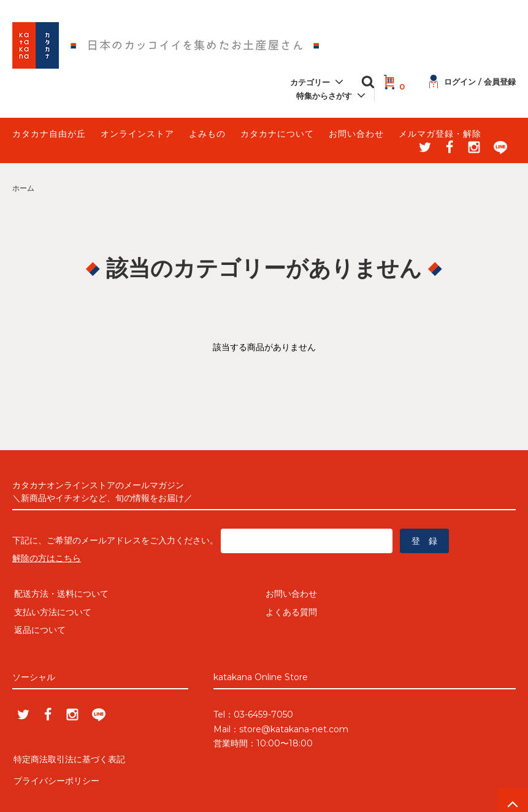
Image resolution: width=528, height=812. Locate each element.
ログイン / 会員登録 (473, 82)
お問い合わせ (356, 134)
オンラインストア (137, 134)
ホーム (23, 188)
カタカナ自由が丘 (49, 134)
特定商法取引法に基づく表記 (68, 757)
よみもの (207, 134)
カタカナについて (277, 134)
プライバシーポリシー (55, 776)
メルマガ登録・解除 (440, 134)
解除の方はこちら (47, 558)
